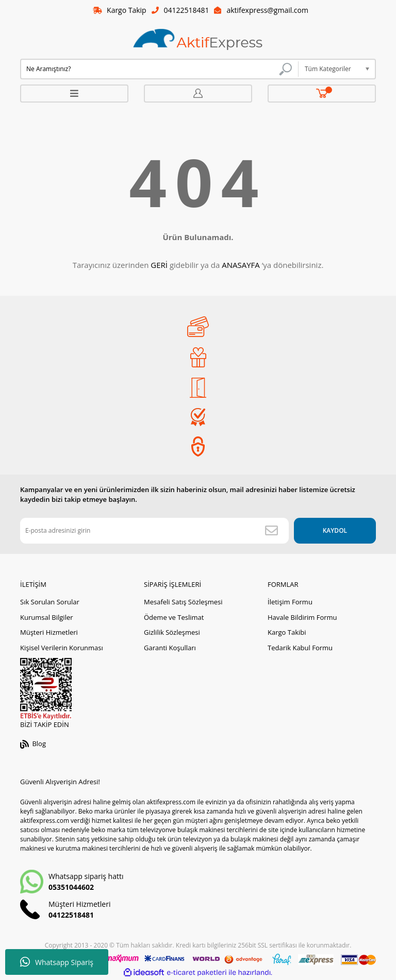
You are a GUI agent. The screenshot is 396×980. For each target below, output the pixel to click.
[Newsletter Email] (154, 531)
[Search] (159, 69)
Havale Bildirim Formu (302, 617)
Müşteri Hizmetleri (49, 633)
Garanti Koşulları (170, 648)
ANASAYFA (241, 265)
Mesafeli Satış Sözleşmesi (183, 602)
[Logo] (198, 40)
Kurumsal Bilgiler (47, 617)
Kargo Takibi (287, 633)
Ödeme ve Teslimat (174, 617)
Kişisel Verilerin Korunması (62, 648)
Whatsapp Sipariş (57, 962)
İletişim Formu (290, 602)
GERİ (159, 265)
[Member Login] (198, 94)
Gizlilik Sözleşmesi (172, 633)
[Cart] (322, 94)
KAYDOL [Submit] (334, 530)
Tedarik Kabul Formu (300, 648)
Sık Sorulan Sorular (50, 602)
